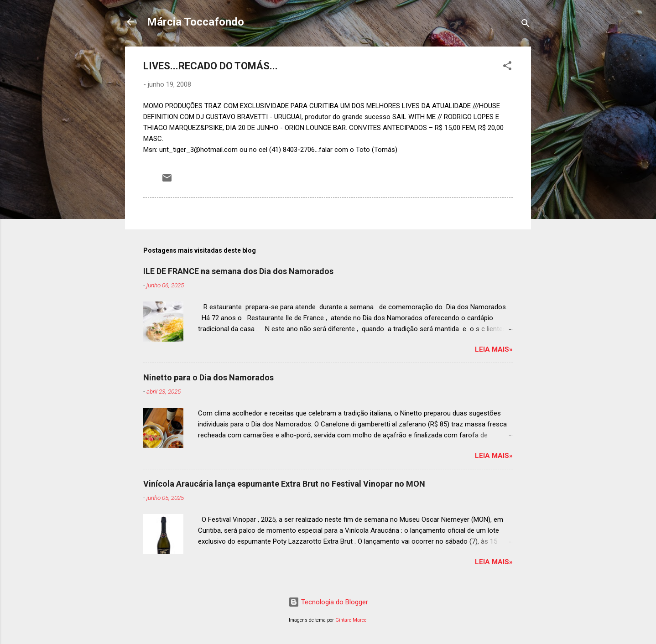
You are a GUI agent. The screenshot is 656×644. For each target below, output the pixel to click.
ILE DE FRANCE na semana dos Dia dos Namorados (238, 271)
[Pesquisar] (526, 25)
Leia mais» (494, 349)
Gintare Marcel (351, 620)
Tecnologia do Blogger (328, 602)
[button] (507, 67)
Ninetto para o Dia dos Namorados (208, 377)
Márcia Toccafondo (195, 22)
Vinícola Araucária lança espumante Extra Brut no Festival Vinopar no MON (284, 484)
